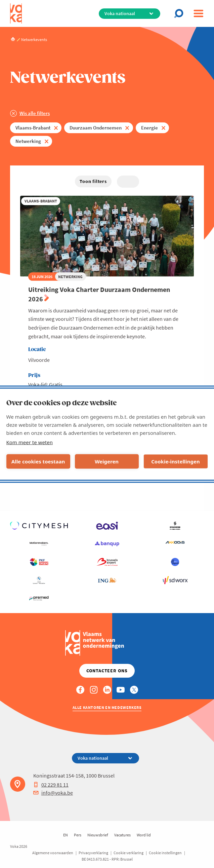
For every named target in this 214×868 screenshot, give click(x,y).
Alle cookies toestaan (38, 461)
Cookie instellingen (165, 853)
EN (66, 835)
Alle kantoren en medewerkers (107, 707)
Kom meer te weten (30, 442)
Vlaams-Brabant (33, 128)
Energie (149, 128)
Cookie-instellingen (176, 461)
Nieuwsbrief (98, 835)
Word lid (144, 835)
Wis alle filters (35, 113)
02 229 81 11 (51, 785)
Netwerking (28, 141)
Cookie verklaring (129, 853)
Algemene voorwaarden (53, 853)
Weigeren (107, 461)
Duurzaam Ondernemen (96, 128)
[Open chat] (181, 13)
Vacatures (122, 835)
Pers (78, 835)
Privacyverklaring (93, 853)
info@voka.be (53, 793)
